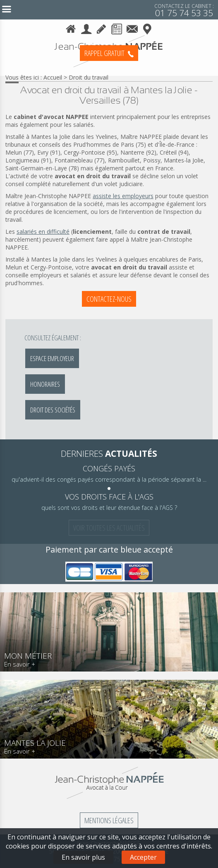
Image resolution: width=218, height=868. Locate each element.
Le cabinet (86, 27)
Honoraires (102, 27)
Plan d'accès (147, 27)
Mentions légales (109, 820)
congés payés (109, 468)
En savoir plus (83, 857)
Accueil (71, 27)
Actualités (117, 27)
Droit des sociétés (53, 410)
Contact (132, 27)
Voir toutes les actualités (109, 528)
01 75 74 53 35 (184, 10)
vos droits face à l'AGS (109, 497)
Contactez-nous (109, 299)
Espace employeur (52, 358)
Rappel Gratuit (109, 53)
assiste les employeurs (123, 196)
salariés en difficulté (43, 232)
